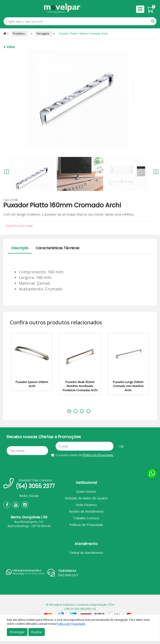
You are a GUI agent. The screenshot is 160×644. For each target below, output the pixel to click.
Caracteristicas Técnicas (58, 248)
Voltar (9, 47)
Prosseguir (17, 632)
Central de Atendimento (86, 553)
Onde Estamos (86, 505)
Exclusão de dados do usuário (86, 498)
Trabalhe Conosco (86, 518)
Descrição (20, 248)
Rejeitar (37, 632)
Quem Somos (86, 491)
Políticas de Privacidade (86, 525)
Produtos (20, 34)
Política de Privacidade (98, 455)
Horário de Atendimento (86, 511)
